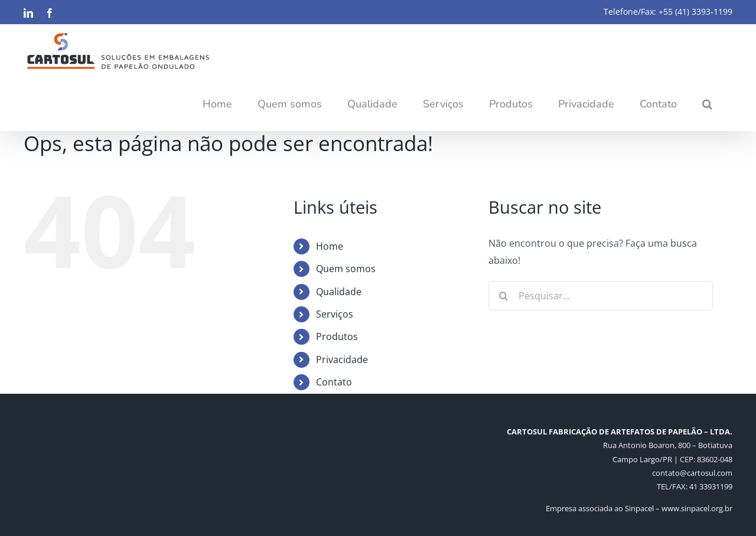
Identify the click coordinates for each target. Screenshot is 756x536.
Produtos (337, 336)
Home (330, 246)
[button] (707, 104)
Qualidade (339, 292)
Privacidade (342, 359)
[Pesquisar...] (601, 296)
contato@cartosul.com (692, 473)
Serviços (335, 314)
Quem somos (346, 269)
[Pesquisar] (503, 296)
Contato (334, 382)
